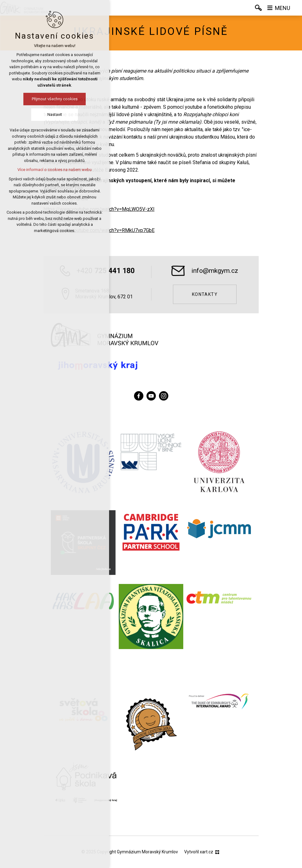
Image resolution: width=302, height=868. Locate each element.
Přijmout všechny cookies (50, 99)
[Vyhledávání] (258, 8)
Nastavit (50, 114)
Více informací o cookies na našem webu (50, 170)
